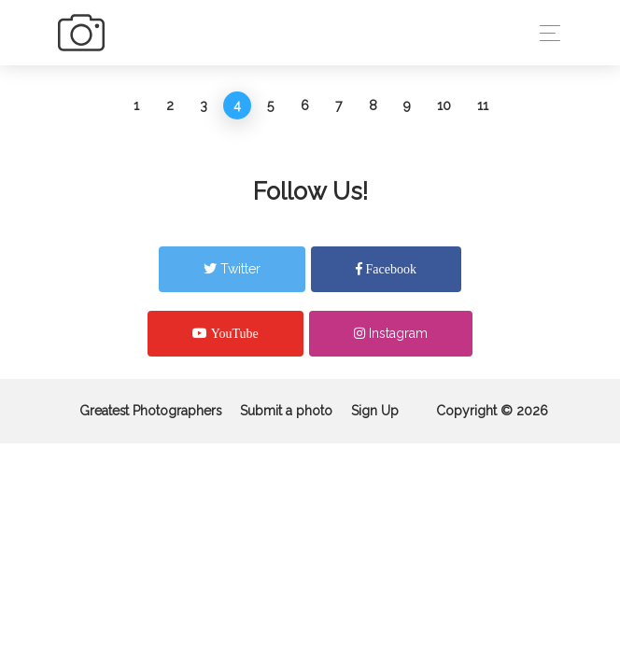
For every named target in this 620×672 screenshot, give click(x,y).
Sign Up (375, 411)
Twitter (232, 269)
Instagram (391, 333)
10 (444, 105)
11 (483, 105)
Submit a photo (286, 411)
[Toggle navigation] (545, 33)
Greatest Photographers (150, 411)
